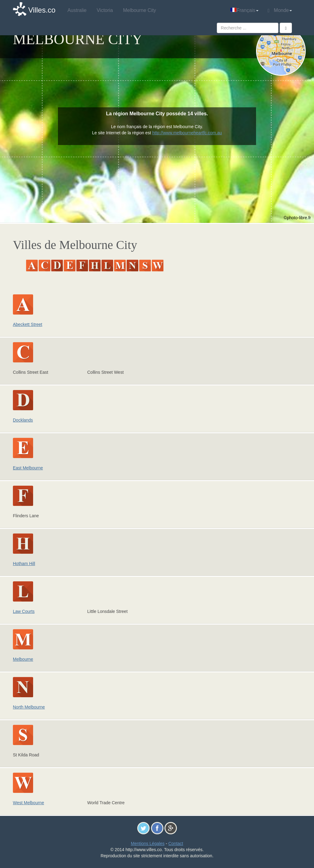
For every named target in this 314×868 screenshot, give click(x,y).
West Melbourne (29, 803)
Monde (280, 10)
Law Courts (24, 611)
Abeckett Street (28, 324)
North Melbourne (29, 707)
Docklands (23, 420)
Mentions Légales (148, 843)
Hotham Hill (24, 564)
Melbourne (23, 659)
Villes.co (42, 10)
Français (244, 10)
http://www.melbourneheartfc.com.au (187, 133)
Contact (176, 843)
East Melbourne (28, 468)
